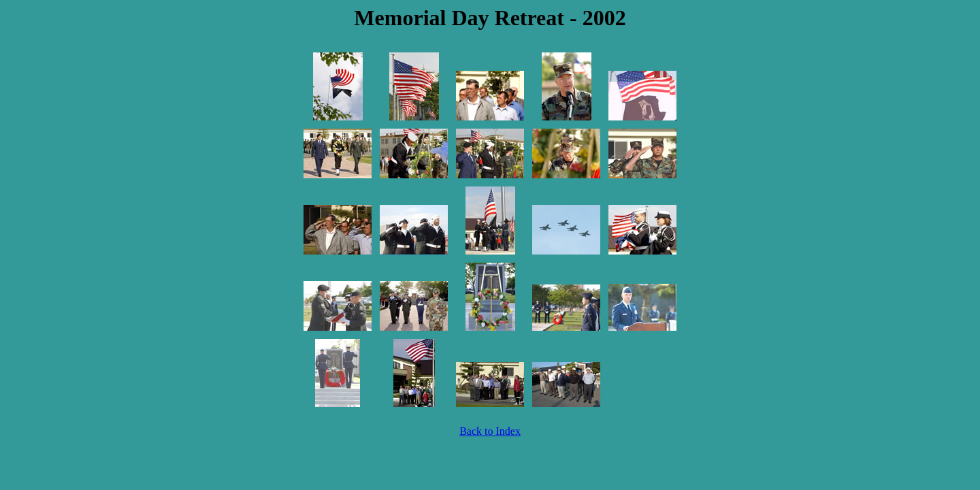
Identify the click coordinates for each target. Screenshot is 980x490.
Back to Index (490, 431)
